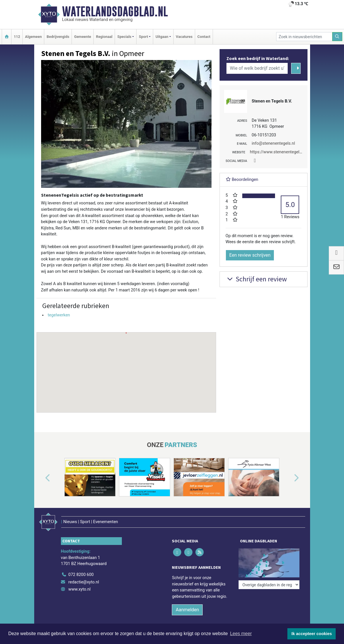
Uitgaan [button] (162, 37)
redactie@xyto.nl (84, 582)
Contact (204, 37)
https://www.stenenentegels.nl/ (279, 152)
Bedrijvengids (58, 37)
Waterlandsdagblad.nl (115, 11)
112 (17, 37)
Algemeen (33, 37)
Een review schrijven (250, 255)
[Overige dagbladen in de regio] (269, 585)
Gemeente (83, 37)
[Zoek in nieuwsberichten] (304, 37)
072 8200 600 (81, 575)
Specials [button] (124, 37)
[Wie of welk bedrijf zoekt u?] (257, 68)
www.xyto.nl (79, 589)
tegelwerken (59, 315)
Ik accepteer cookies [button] (312, 634)
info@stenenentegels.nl (273, 143)
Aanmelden (187, 610)
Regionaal (104, 37)
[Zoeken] (337, 37)
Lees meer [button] (241, 634)
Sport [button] (143, 37)
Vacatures (184, 37)
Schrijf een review (256, 279)
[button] (126, 367)
